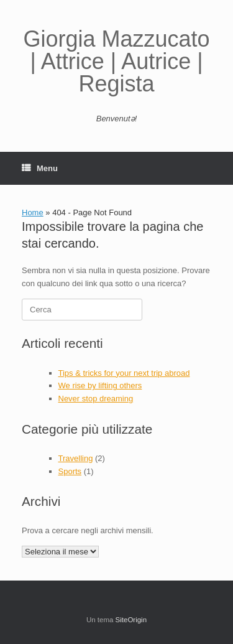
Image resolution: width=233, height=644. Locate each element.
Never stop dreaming (96, 399)
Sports (70, 471)
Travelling (76, 458)
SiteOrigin (131, 620)
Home (33, 212)
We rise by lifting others (100, 385)
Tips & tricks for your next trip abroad (124, 373)
